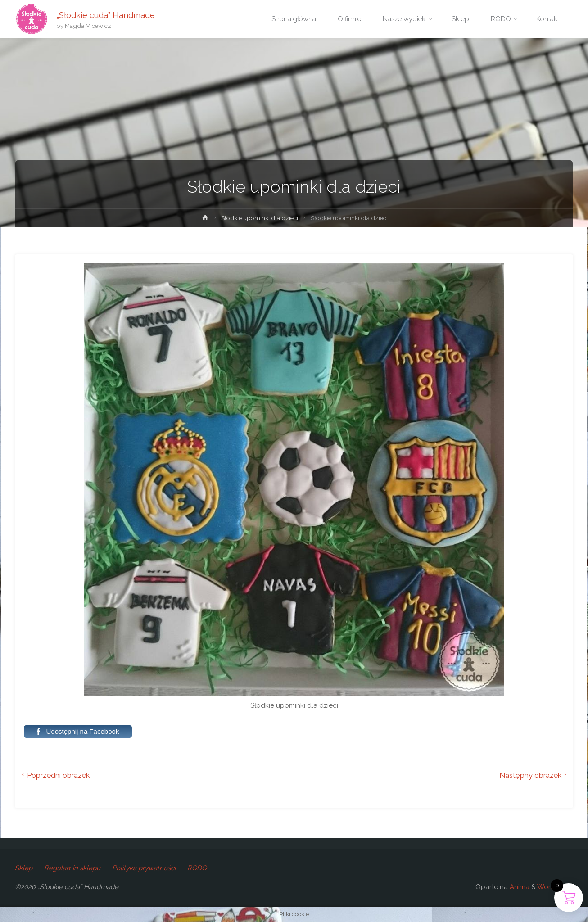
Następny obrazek (534, 775)
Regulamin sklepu (72, 868)
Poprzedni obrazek (54, 775)
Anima (519, 887)
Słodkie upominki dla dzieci (260, 218)
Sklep (24, 868)
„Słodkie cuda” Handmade (106, 15)
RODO (197, 868)
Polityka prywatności (144, 868)
